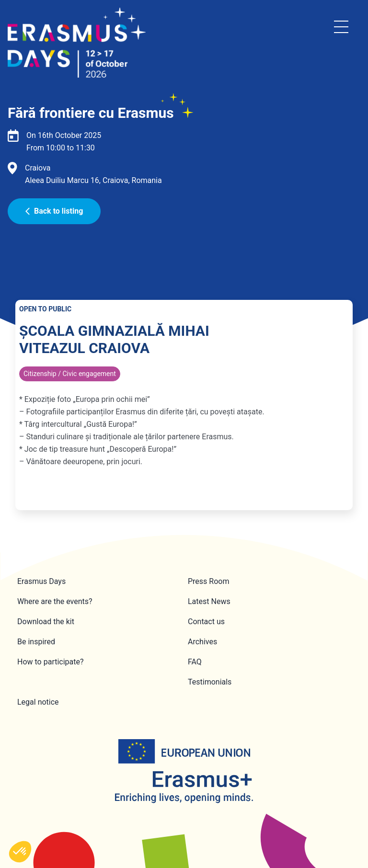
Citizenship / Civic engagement (70, 374)
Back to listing (54, 211)
